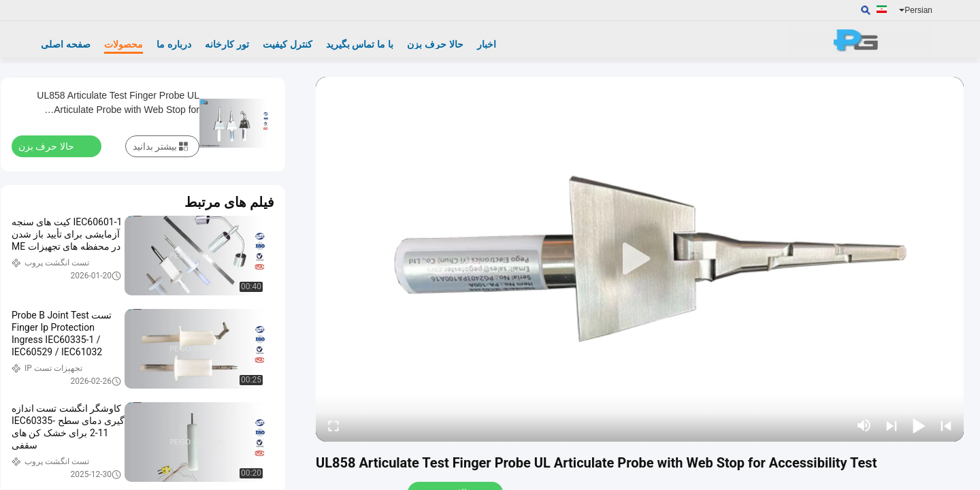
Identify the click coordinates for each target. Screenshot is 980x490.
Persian (916, 10)
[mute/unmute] (864, 425)
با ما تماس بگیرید (360, 44)
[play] (640, 259)
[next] (892, 425)
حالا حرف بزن (435, 44)
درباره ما (174, 44)
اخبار (487, 44)
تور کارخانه (227, 44)
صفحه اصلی (66, 44)
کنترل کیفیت (288, 44)
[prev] (946, 425)
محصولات (124, 44)
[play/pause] (919, 425)
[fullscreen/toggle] (333, 425)
